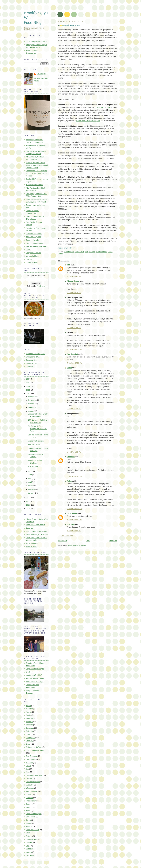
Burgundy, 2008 (32, 360)
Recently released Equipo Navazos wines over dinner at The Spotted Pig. (37, 165)
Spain (28, 833)
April (30, 482)
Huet (86, 252)
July (30, 471)
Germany (29, 763)
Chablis (29, 250)
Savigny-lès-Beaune (33, 253)
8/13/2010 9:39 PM (74, 409)
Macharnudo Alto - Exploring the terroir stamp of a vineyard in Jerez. (37, 173)
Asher (69, 481)
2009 (28, 498)
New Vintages (33, 467)
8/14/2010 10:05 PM (75, 476)
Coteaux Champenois (34, 234)
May (30, 479)
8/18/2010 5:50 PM (74, 531)
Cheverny (29, 741)
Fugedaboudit (69, 252)
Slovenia (29, 827)
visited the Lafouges (103, 107)
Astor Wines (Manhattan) (35, 678)
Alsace (28, 706)
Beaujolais (30, 718)
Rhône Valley (31, 801)
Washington (30, 855)
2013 (28, 383)
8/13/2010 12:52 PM (75, 363)
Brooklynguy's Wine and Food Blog (36, 18)
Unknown (71, 457)
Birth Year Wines (72, 25)
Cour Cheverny (31, 756)
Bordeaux (29, 722)
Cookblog (29, 528)
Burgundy (29, 728)
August (31, 411)
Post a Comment (67, 536)
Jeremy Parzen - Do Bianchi (36, 531)
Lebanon (29, 779)
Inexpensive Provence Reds (36, 246)
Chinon (28, 744)
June (30, 475)
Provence (29, 798)
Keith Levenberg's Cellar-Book (37, 534)
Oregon (29, 795)
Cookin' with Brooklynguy (35, 750)
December (32, 397)
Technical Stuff (31, 839)
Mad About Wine (32, 543)
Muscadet (29, 785)
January (31, 493)
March (31, 486)
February (32, 489)
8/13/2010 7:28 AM (74, 293)
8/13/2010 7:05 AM (74, 276)
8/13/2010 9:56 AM (74, 328)
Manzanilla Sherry (32, 256)
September (33, 407)
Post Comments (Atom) (77, 546)
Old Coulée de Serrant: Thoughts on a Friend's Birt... (37, 429)
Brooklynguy (42, 74)
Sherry (28, 823)
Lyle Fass (71, 524)
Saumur (29, 811)
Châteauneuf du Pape (34, 747)
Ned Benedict (72, 354)
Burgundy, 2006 (32, 363)
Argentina (29, 709)
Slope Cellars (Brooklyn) (35, 669)
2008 (28, 501)
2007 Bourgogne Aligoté (35, 243)
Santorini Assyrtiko (33, 240)
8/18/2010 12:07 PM (75, 520)
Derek (69, 368)
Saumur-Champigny (33, 814)
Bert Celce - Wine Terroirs (35, 525)
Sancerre (29, 804)
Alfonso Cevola (73, 281)
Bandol (28, 715)
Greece (29, 766)
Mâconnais (30, 788)
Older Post (113, 541)
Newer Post (62, 541)
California (29, 731)
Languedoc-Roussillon (34, 775)
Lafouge (92, 252)
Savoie (28, 820)
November (32, 400)
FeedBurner (41, 286)
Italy (27, 769)
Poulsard (29, 259)
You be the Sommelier (36, 441)
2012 (28, 386)
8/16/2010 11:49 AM (75, 509)
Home (88, 541)
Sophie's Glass (31, 547)
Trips (28, 846)
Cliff (69, 265)
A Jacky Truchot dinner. (34, 185)
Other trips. (30, 367)
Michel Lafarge (102, 252)
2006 (28, 509)
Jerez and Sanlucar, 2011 (35, 354)
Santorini (29, 807)
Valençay (29, 849)
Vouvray (29, 852)
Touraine (29, 843)
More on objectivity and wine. (37, 42)
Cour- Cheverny (32, 262)
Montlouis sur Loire (33, 782)
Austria (28, 712)
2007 (28, 505)
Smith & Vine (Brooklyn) (35, 682)
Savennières (30, 817)
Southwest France (32, 830)
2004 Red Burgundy (33, 237)
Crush (28, 672)
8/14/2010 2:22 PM (74, 452)
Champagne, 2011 (33, 357)
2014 (28, 379)
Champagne (30, 738)
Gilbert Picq (80, 252)
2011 (28, 390)
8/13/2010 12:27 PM (75, 349)
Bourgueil (29, 725)
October (31, 404)
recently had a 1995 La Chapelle (88, 121)
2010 (28, 394)
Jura (27, 772)
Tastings (29, 836)
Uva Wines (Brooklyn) (34, 675)
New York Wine (31, 791)
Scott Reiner (72, 513)
